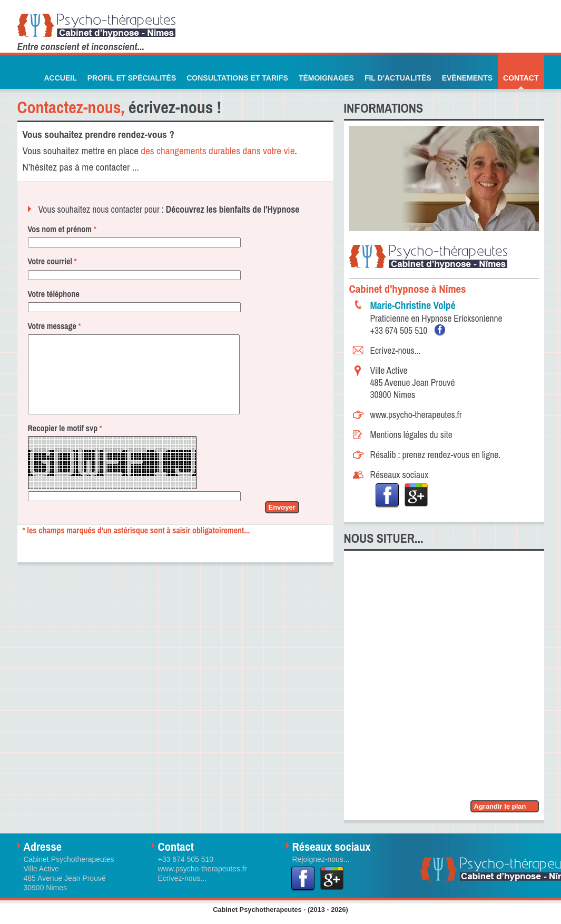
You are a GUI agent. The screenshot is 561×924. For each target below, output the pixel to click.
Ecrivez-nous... (396, 350)
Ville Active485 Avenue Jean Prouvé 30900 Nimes (413, 382)
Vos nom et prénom (62, 229)
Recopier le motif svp (65, 444)
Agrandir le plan (500, 806)
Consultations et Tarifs (237, 78)
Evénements (467, 78)
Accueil (60, 78)
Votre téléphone (54, 294)
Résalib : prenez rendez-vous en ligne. (436, 455)
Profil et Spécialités (132, 78)
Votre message (55, 326)
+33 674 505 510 (400, 330)
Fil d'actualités (398, 78)
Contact (521, 78)
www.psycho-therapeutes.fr (416, 415)
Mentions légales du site (411, 435)
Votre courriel (52, 261)
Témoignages (326, 78)
